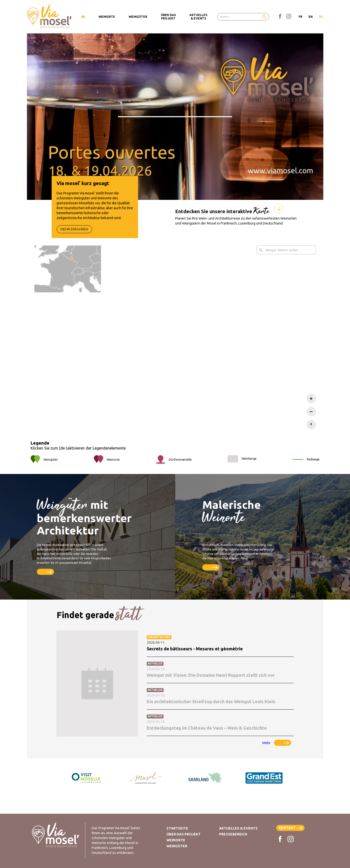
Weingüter (177, 846)
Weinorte (176, 840)
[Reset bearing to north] (311, 433)
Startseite (177, 828)
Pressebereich (233, 834)
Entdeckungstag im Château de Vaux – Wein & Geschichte (207, 730)
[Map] (175, 346)
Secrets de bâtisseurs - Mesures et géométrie (195, 651)
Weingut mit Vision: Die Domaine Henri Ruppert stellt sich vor (211, 677)
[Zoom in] (311, 407)
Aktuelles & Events (238, 828)
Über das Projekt (184, 834)
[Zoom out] (311, 420)
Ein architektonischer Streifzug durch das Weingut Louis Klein (211, 703)
